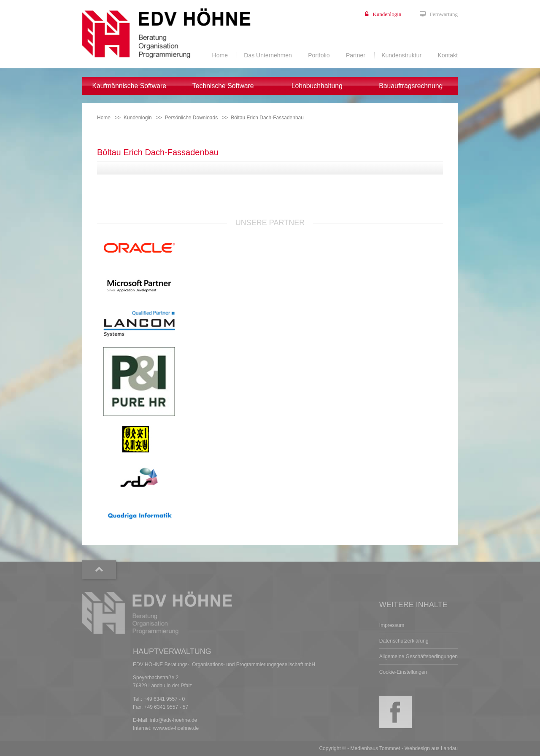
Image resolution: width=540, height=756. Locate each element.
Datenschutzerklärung (404, 641)
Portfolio (319, 55)
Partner (356, 55)
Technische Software (223, 86)
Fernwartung (444, 14)
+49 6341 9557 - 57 (166, 707)
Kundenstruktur (401, 55)
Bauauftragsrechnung (411, 86)
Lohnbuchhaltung (317, 86)
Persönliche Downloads (191, 118)
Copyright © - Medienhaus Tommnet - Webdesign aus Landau (388, 748)
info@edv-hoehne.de (174, 720)
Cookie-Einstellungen (403, 672)
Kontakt (448, 55)
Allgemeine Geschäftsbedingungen (418, 656)
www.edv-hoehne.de (176, 728)
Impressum (392, 625)
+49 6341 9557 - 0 (164, 699)
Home (220, 55)
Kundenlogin (387, 14)
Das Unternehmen (268, 55)
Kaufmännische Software (129, 86)
